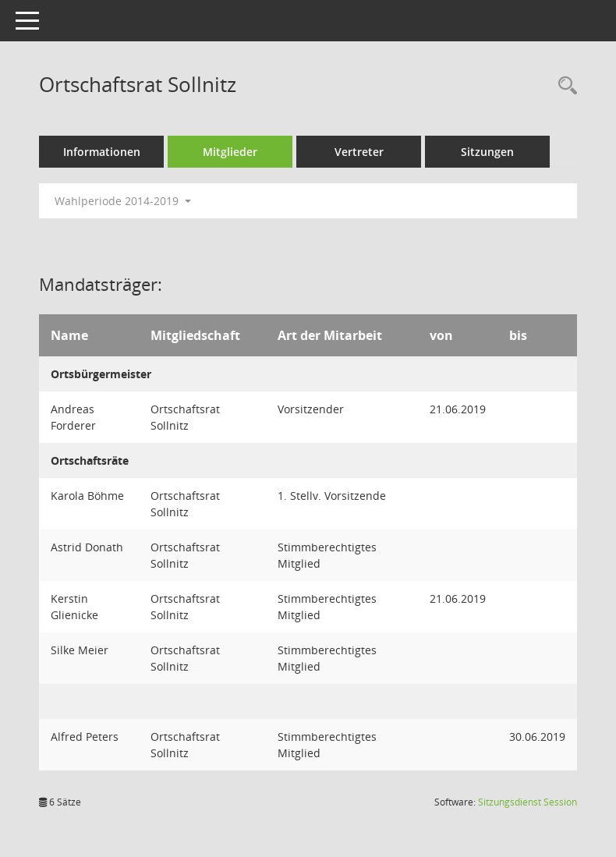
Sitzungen (487, 152)
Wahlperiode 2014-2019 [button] (123, 201)
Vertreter (359, 152)
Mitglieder (230, 152)
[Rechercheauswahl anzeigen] (564, 86)
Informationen (102, 152)
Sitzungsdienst (527, 802)
